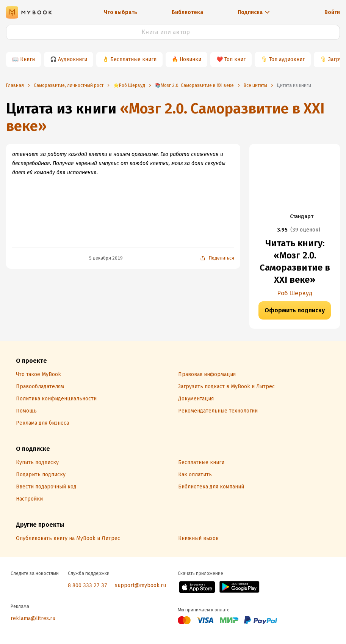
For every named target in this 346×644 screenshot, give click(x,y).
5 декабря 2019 (106, 258)
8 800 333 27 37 (88, 585)
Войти (332, 12)
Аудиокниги (73, 59)
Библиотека (187, 12)
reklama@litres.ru (33, 618)
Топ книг (235, 59)
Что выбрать (121, 12)
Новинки (190, 59)
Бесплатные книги (133, 59)
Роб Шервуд (295, 293)
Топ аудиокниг (287, 59)
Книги (27, 59)
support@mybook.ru (140, 585)
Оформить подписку (295, 310)
